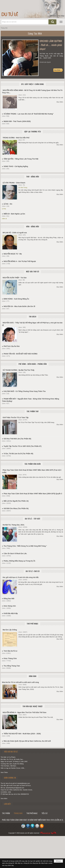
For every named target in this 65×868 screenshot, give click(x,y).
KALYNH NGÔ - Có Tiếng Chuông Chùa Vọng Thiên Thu (25, 391)
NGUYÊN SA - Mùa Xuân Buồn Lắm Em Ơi (19, 306)
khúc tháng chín (10, 606)
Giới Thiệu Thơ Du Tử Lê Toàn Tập (16, 418)
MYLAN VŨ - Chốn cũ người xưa (15, 233)
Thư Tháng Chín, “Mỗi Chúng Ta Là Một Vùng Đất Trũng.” (25, 546)
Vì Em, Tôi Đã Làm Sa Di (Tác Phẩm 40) (18, 454)
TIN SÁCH (32, 317)
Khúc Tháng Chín (10, 659)
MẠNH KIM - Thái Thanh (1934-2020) (17, 121)
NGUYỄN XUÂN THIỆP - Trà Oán (15, 278)
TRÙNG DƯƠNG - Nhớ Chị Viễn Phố (16, 138)
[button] (61, 22)
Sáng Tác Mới (35, 33)
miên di (4, 219)
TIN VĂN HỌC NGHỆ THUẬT (33, 706)
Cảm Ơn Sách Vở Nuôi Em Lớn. (15, 554)
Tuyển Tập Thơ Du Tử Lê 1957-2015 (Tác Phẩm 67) (23, 446)
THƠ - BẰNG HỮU (33, 177)
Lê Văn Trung (23, 188)
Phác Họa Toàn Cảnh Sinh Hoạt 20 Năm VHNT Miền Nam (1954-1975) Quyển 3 (33, 494)
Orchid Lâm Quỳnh (45, 62)
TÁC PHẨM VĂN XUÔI (33, 464)
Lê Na (4, 209)
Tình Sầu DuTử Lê (10, 651)
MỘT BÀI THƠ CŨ (32, 272)
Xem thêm (4, 798)
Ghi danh (53, 16)
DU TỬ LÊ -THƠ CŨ (33, 571)
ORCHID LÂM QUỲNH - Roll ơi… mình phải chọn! (51, 45)
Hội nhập (61, 16)
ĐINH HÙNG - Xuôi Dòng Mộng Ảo (16, 299)
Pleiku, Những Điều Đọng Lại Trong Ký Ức (19, 561)
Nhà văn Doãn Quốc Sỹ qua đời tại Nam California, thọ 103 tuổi (27, 741)
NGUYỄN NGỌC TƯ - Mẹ (13, 254)
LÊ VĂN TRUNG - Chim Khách (14, 183)
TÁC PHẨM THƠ (32, 411)
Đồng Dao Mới (9, 599)
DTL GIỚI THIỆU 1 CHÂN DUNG (32, 84)
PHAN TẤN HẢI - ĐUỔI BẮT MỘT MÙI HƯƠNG (20, 354)
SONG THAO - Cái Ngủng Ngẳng (16, 166)
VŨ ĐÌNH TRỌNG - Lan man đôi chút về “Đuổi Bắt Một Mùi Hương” (29, 114)
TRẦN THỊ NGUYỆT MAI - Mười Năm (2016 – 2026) (22, 734)
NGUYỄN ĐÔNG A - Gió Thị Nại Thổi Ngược (20, 261)
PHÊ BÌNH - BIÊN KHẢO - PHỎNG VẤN (33, 364)
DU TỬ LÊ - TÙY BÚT (33, 519)
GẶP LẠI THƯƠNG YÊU (32, 132)
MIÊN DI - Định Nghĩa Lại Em (14, 214)
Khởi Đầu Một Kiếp (11, 613)
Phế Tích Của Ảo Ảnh (12, 346)
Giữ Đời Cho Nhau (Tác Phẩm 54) (16, 509)
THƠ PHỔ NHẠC (32, 624)
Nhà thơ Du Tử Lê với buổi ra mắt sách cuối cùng (20, 682)
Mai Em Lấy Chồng (10, 630)
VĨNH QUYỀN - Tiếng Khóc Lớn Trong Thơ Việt (21, 159)
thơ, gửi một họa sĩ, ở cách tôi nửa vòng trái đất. (21, 577)
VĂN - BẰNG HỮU (32, 226)
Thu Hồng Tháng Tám (12, 666)
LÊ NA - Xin (8, 204)
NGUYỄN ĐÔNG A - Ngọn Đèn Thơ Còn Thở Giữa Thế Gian (24, 712)
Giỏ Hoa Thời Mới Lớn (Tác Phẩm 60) (17, 439)
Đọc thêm (60, 102)
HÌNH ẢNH (33, 676)
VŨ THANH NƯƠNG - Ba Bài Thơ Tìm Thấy (18, 370)
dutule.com (24, 833)
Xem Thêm (4, 772)
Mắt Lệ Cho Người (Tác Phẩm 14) (16, 501)
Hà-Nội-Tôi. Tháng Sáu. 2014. (14, 525)
